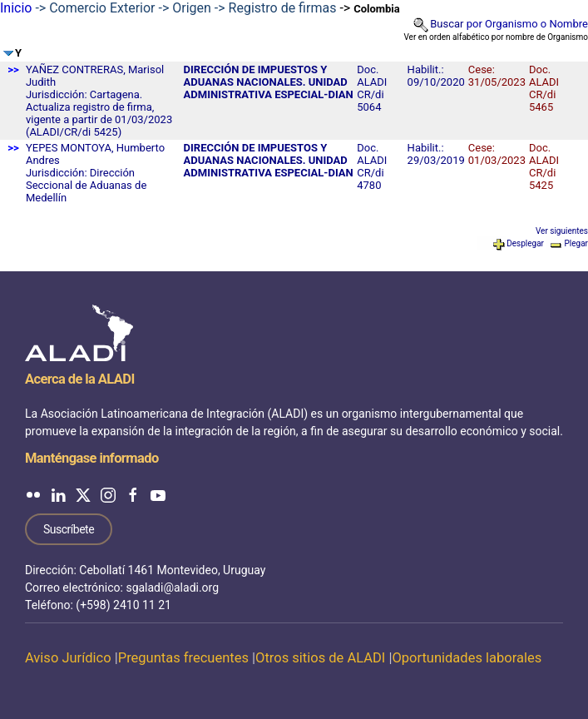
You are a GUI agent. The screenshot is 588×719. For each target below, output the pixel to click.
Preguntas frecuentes (183, 658)
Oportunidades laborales (467, 658)
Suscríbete (69, 529)
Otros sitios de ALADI (320, 658)
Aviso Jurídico (68, 658)
